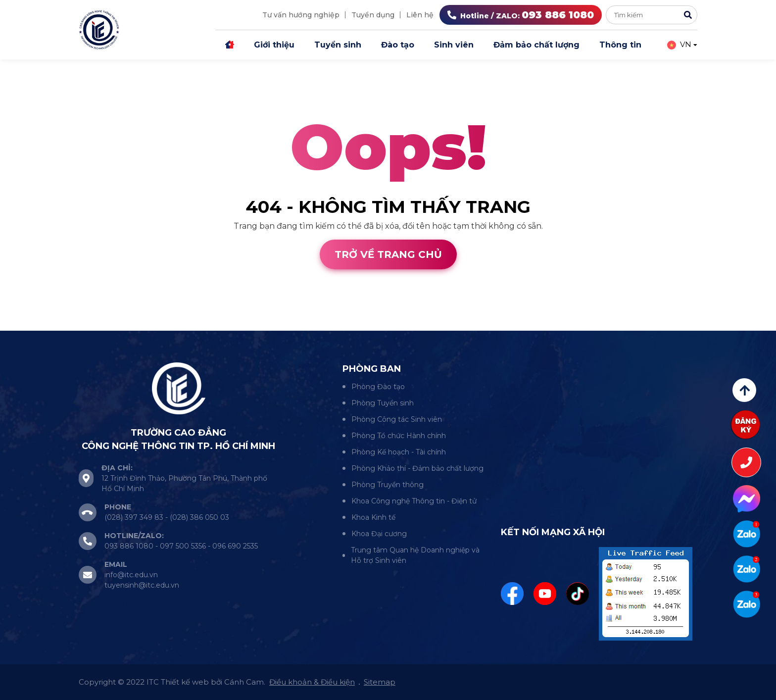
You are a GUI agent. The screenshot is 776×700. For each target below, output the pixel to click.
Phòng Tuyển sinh (383, 403)
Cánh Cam (88, 325)
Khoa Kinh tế (373, 517)
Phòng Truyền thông (388, 485)
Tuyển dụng (373, 15)
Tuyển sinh (338, 45)
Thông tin (620, 45)
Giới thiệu (274, 45)
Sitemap (380, 682)
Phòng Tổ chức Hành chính (399, 436)
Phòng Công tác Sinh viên (397, 419)
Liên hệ (420, 15)
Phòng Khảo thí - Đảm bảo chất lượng (417, 468)
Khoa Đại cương (379, 534)
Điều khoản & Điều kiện (312, 682)
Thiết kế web (26, 325)
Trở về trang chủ (388, 254)
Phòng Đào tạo (378, 387)
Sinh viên (454, 45)
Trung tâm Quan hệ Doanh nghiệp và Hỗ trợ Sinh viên (415, 555)
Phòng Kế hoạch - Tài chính (399, 452)
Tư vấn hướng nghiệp (301, 15)
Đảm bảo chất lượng (536, 45)
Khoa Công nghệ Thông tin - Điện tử (414, 501)
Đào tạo (398, 45)
